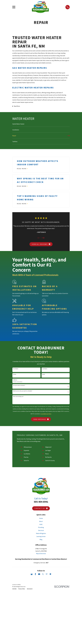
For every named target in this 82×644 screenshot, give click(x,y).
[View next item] (43, 238)
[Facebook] (35, 574)
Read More (17, 106)
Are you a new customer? (19, 385)
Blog (41, 540)
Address (15, 380)
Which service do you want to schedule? (23, 391)
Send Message (41, 419)
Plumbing (41, 527)
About (41, 521)
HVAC (41, 524)
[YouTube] (39, 574)
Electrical (41, 530)
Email (43, 374)
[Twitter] (43, 574)
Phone (15, 374)
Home (41, 518)
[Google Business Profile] (32, 574)
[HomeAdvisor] (50, 574)
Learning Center (41, 536)
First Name (16, 369)
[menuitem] (41, 125)
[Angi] (47, 574)
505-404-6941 (41, 502)
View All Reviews (41, 244)
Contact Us (41, 508)
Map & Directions (41, 554)
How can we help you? (18, 396)
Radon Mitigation (41, 533)
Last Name (45, 369)
